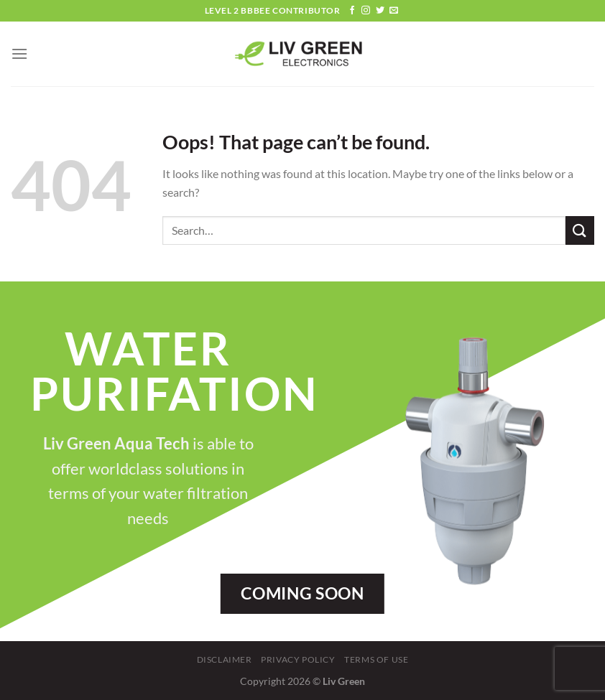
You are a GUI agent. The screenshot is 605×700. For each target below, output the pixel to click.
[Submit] (580, 230)
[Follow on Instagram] (366, 11)
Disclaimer (225, 659)
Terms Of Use (376, 659)
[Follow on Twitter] (380, 11)
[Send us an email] (394, 11)
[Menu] (19, 53)
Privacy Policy (298, 659)
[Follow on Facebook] (352, 11)
